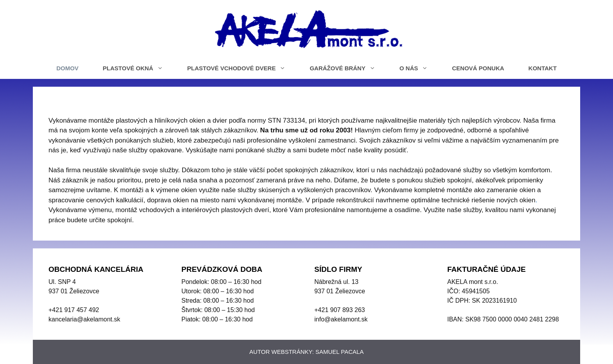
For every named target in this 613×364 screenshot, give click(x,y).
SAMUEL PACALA (340, 352)
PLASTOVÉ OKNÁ (139, 68)
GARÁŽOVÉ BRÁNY (349, 68)
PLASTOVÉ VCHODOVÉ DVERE (242, 68)
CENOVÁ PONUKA (478, 68)
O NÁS (420, 68)
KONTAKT (543, 68)
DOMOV (67, 68)
